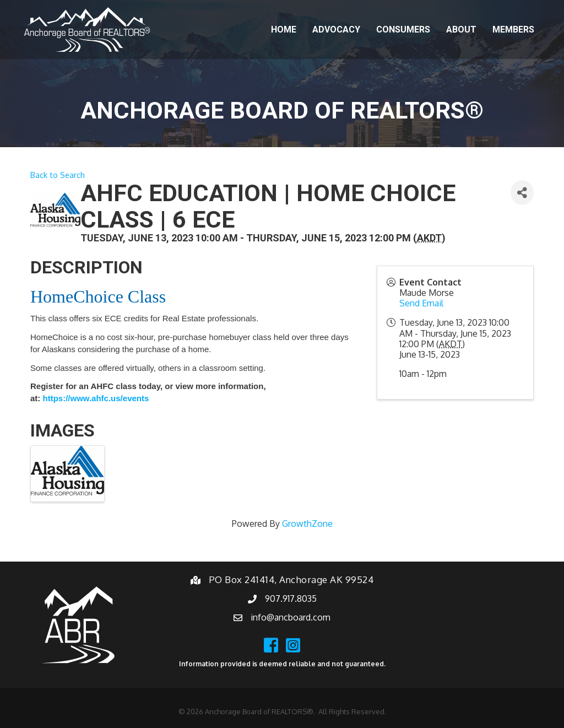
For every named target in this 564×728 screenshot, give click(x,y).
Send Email (421, 303)
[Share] (522, 193)
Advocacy (336, 29)
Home (284, 29)
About (461, 29)
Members (513, 29)
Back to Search (58, 175)
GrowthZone (307, 524)
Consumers (403, 29)
